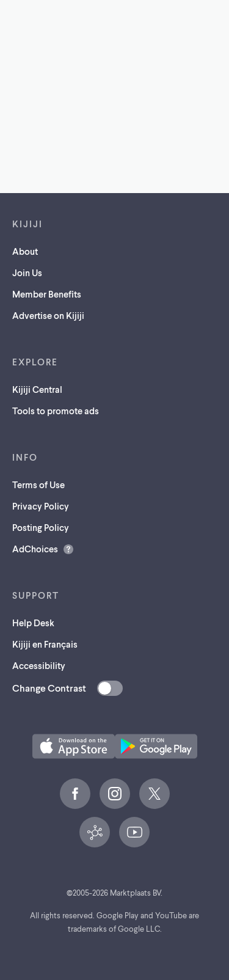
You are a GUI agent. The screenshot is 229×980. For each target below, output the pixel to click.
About (25, 251)
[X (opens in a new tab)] (154, 794)
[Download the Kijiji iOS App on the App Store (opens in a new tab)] (74, 746)
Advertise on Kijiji (48, 315)
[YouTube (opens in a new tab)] (134, 832)
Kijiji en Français (45, 644)
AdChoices (35, 549)
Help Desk (33, 623)
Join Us (27, 272)
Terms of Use (38, 485)
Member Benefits (47, 294)
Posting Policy (41, 527)
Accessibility (39, 665)
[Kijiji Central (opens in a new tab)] (95, 832)
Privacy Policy (41, 506)
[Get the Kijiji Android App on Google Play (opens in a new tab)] (156, 746)
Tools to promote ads (56, 411)
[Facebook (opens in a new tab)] (75, 794)
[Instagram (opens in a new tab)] (115, 794)
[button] (74, 746)
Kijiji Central (37, 389)
